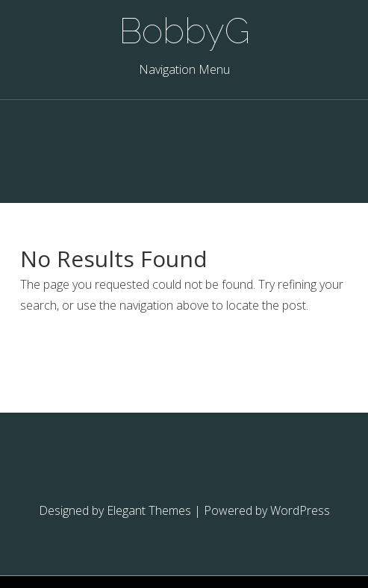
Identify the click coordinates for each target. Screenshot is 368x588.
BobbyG (184, 31)
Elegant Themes (149, 510)
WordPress (300, 510)
